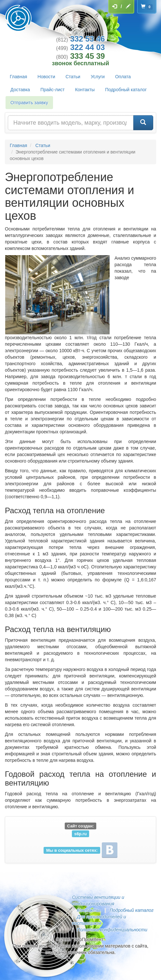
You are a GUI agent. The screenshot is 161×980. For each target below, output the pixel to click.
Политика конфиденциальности (112, 930)
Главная (18, 77)
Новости (46, 77)
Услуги (98, 77)
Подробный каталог (126, 90)
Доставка (20, 90)
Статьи (73, 77)
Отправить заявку (29, 103)
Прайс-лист (53, 90)
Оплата (123, 77)
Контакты (85, 90)
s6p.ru (80, 833)
